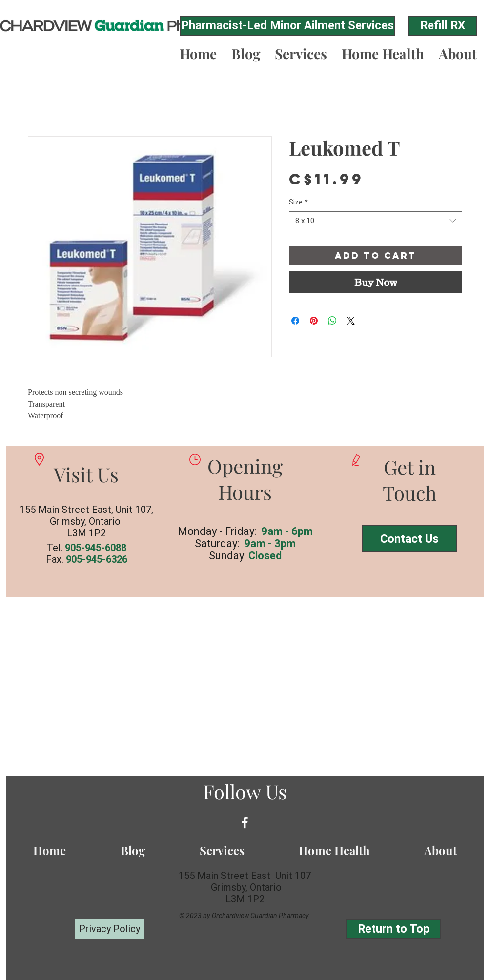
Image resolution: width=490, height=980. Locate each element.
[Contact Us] (409, 539)
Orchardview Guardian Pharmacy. (261, 916)
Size (298, 202)
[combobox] (376, 221)
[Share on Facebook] (295, 321)
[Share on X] (351, 321)
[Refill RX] (443, 26)
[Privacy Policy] (109, 929)
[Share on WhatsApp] (332, 321)
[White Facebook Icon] (245, 823)
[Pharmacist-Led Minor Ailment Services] (287, 26)
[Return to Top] (393, 929)
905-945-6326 (97, 559)
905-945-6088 (96, 548)
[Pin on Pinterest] (314, 321)
